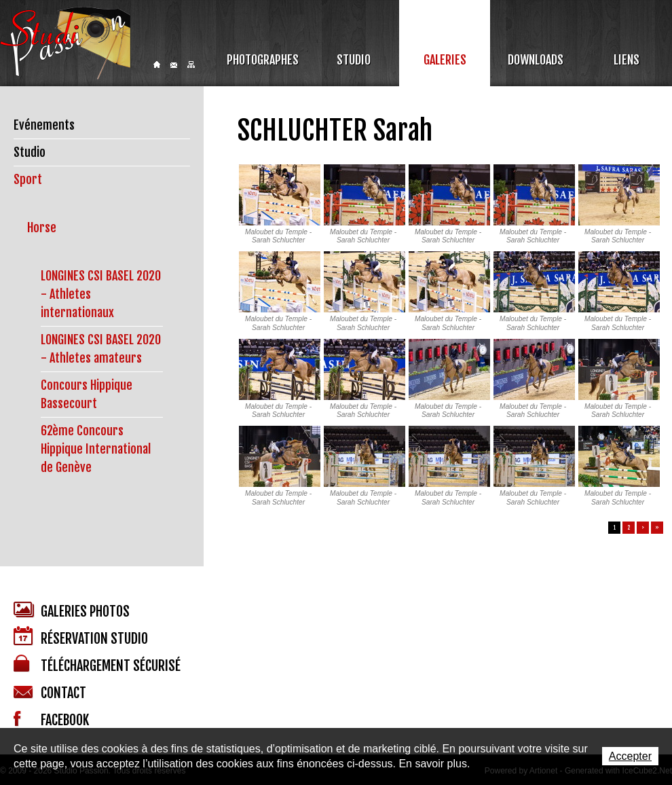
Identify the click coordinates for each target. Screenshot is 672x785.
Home (157, 65)
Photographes (263, 60)
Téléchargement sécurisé (97, 664)
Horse (42, 227)
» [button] (657, 528)
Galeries (445, 60)
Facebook (51, 720)
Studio (354, 60)
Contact (174, 65)
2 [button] (629, 528)
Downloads (536, 60)
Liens (627, 60)
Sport (28, 179)
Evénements (44, 125)
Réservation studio (81, 637)
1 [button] (615, 528)
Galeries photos (72, 611)
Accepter (630, 756)
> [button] (643, 528)
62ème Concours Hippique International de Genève (96, 449)
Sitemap (191, 65)
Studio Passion (65, 43)
